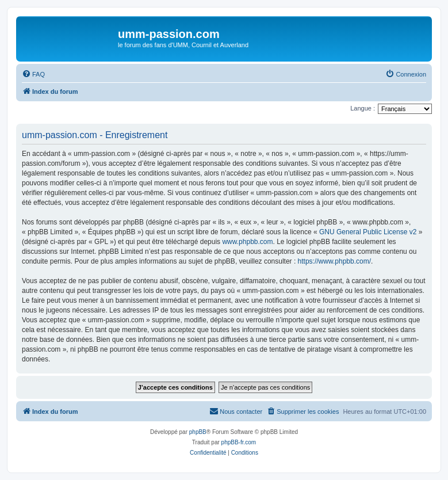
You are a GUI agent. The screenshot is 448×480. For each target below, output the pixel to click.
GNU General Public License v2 (368, 232)
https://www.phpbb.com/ (334, 261)
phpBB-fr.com (239, 442)
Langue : (363, 108)
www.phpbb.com (247, 242)
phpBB (198, 432)
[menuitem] (33, 74)
